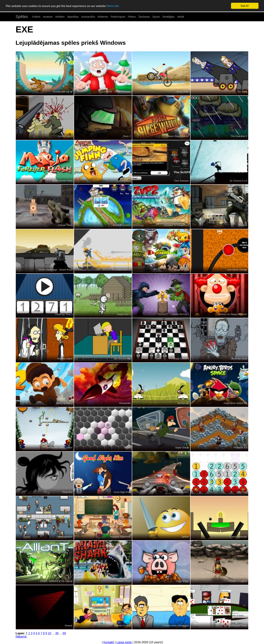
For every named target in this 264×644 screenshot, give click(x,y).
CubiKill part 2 (65, 136)
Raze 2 (127, 136)
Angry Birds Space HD (235, 403)
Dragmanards (182, 270)
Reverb (69, 626)
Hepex (127, 448)
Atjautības (73, 17)
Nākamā (21, 637)
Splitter (185, 537)
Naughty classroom (121, 537)
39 (57, 633)
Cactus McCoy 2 (180, 314)
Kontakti (109, 642)
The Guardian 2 (239, 136)
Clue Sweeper (181, 181)
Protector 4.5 (240, 448)
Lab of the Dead (239, 359)
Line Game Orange (237, 270)
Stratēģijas (168, 17)
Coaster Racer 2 (180, 492)
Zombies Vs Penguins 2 (176, 225)
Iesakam (48, 17)
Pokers (132, 17)
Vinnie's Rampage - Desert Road (55, 270)
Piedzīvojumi (118, 17)
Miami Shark (124, 581)
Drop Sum (242, 492)
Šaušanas (144, 17)
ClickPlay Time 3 (64, 314)
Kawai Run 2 (124, 314)
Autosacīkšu (88, 17)
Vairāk (181, 17)
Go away (242, 92)
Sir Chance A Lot (238, 181)
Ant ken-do (183, 403)
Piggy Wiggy (182, 581)
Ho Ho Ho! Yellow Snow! (60, 448)
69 (64, 633)
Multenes (103, 17)
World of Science (122, 225)
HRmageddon (65, 537)
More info (113, 6)
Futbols (36, 17)
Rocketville (125, 403)
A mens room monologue (176, 626)
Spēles (22, 17)
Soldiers (243, 225)
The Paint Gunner (121, 270)
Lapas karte (124, 642)
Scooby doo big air (63, 92)
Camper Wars (65, 225)
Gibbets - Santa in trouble (117, 92)
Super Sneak (182, 448)
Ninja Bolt (67, 492)
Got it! (245, 6)
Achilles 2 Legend (238, 581)
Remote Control (122, 626)
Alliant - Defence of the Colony (57, 581)
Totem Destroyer (239, 537)
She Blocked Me (122, 359)
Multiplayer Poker (238, 626)
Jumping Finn (124, 181)
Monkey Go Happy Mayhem (233, 314)
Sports (156, 17)
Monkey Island (65, 359)
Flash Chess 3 (181, 359)
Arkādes (60, 17)
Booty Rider (183, 92)
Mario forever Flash (62, 181)
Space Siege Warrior (178, 136)
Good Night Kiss (122, 492)
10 (49, 633)
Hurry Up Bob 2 (64, 403)
